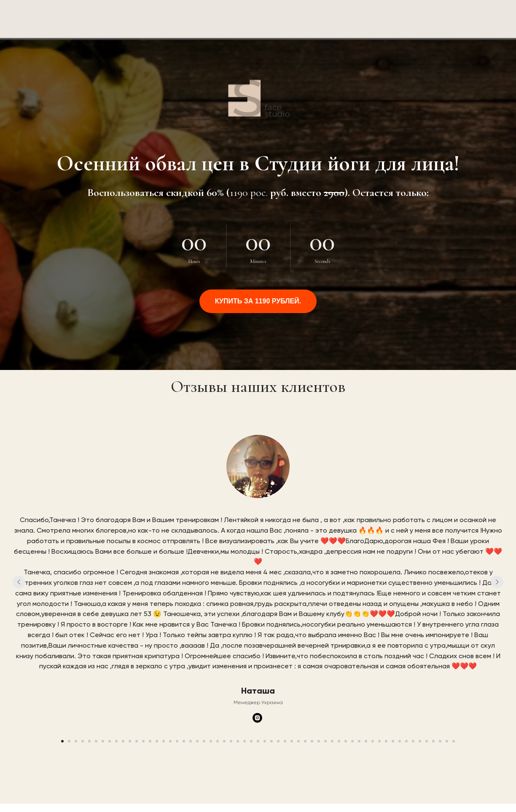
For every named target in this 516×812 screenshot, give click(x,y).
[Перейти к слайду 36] (298, 741)
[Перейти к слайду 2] (69, 741)
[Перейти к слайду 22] (204, 741)
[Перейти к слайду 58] (447, 741)
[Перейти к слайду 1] (62, 741)
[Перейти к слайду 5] (89, 741)
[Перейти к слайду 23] (211, 741)
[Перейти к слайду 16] (164, 741)
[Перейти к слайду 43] (346, 741)
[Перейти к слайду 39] (319, 741)
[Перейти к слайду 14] (150, 741)
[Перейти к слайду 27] (238, 741)
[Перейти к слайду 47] (373, 741)
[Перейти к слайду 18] (177, 741)
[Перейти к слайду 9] (116, 741)
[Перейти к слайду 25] (224, 741)
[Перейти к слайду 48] (379, 741)
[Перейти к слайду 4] (83, 741)
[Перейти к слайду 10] (123, 741)
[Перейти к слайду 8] (110, 741)
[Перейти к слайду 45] (359, 741)
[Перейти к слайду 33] (278, 741)
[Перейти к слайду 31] (265, 741)
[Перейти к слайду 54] (420, 741)
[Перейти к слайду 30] (258, 741)
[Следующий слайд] (497, 582)
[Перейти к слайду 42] (339, 741)
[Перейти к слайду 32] (271, 741)
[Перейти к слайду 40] (325, 741)
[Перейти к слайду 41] (332, 741)
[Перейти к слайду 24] (218, 741)
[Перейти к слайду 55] (427, 741)
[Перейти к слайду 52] (406, 741)
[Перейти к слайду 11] (130, 741)
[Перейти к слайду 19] (184, 741)
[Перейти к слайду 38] (312, 741)
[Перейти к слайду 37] (305, 741)
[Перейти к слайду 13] (143, 741)
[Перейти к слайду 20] (191, 741)
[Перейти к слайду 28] (245, 741)
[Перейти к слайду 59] (454, 741)
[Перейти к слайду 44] (352, 741)
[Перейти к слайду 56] (433, 741)
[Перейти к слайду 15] (157, 741)
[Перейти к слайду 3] (76, 741)
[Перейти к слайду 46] (366, 741)
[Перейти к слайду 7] (103, 741)
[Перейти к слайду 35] (292, 741)
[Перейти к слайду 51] (400, 741)
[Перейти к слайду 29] (251, 741)
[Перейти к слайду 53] (413, 741)
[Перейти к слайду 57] (440, 741)
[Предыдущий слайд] (19, 582)
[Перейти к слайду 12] (137, 741)
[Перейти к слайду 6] (96, 741)
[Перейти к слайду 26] (231, 741)
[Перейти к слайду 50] (393, 741)
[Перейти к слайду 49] (386, 741)
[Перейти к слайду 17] (170, 741)
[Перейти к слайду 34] (285, 741)
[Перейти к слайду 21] (197, 741)
